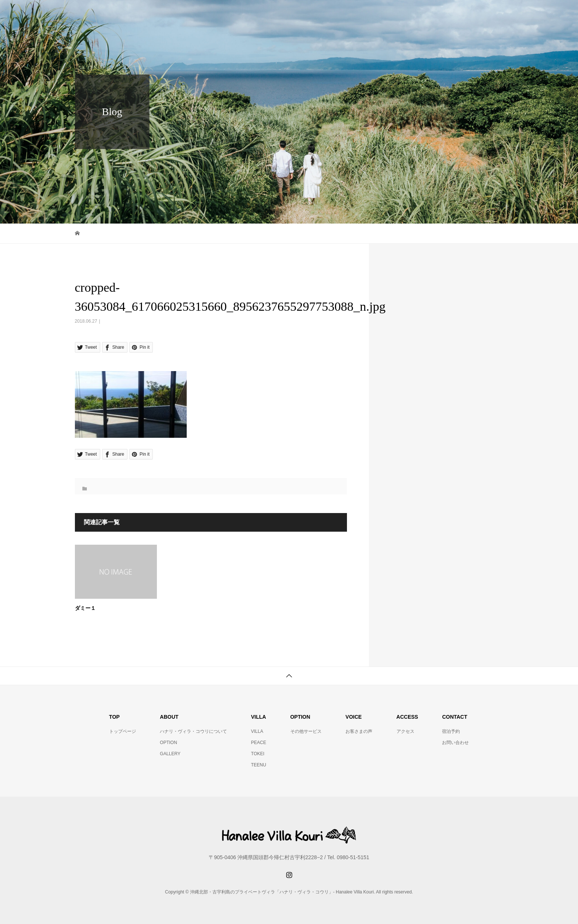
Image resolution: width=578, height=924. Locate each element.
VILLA (257, 731)
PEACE (259, 743)
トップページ (123, 731)
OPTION (168, 743)
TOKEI (258, 754)
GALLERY (170, 754)
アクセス (405, 731)
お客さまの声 (359, 731)
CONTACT (481, 13)
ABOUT (304, 13)
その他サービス (306, 731)
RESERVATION (429, 13)
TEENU (259, 765)
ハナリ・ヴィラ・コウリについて (193, 731)
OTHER (381, 13)
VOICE (342, 13)
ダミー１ (85, 608)
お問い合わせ (455, 743)
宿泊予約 (451, 731)
